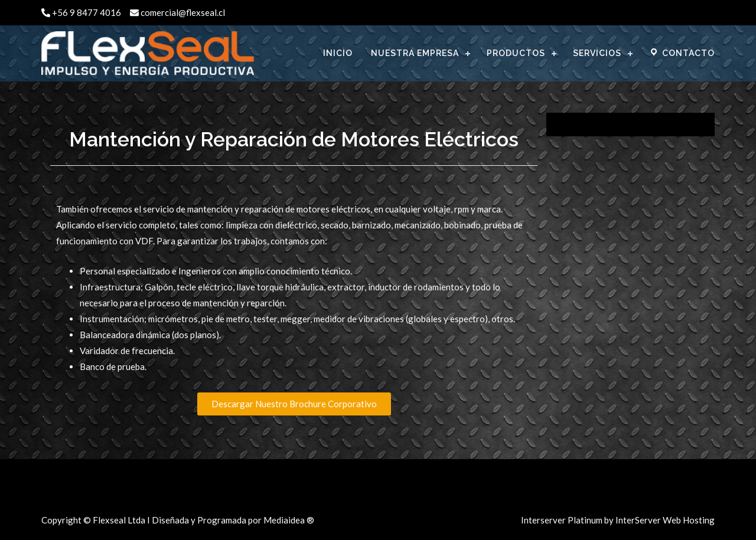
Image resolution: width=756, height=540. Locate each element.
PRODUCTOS (516, 53)
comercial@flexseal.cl (177, 12)
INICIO (338, 53)
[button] (294, 404)
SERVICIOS (597, 53)
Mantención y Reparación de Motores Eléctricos (294, 139)
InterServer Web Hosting (665, 520)
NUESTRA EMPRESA (415, 53)
